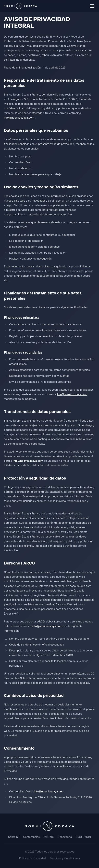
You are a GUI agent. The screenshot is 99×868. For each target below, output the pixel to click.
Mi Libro (49, 837)
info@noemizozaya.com (19, 118)
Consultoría (65, 837)
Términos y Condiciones (65, 858)
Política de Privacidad (32, 858)
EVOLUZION (83, 837)
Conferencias (31, 837)
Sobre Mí (14, 837)
